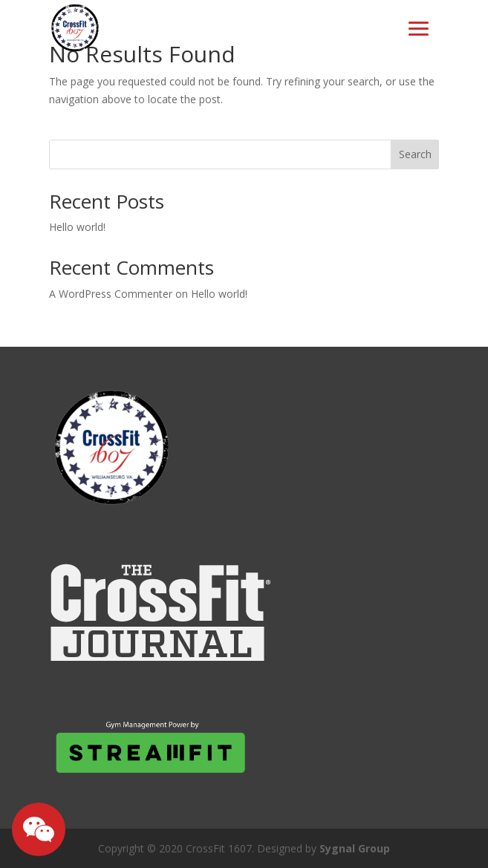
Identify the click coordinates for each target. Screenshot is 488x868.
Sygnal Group (355, 848)
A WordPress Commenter (111, 294)
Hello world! (77, 227)
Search (415, 154)
